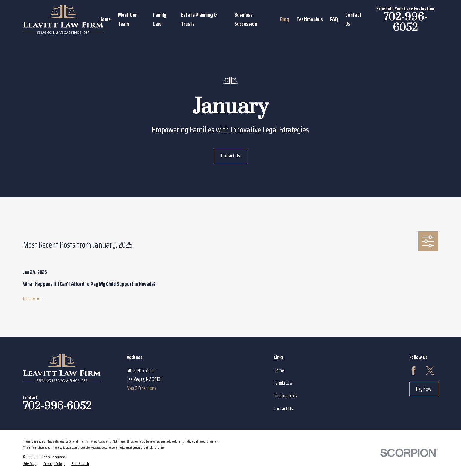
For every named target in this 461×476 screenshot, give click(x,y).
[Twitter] (430, 370)
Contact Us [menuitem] (353, 19)
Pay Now (424, 389)
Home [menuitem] (105, 19)
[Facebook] (413, 370)
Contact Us (230, 155)
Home (279, 370)
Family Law (283, 383)
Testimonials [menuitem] (310, 19)
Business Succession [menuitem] (246, 19)
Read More (32, 299)
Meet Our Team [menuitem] (128, 19)
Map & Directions (142, 388)
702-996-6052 (405, 23)
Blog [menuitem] (284, 19)
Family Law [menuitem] (160, 19)
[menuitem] (30, 464)
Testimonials (285, 396)
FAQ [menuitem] (334, 19)
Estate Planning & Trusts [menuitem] (199, 19)
